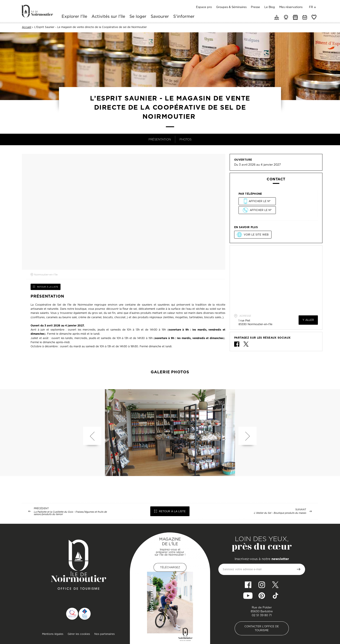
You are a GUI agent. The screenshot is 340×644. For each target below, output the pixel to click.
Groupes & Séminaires (231, 7)
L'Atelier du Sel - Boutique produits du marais (280, 513)
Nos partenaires (105, 634)
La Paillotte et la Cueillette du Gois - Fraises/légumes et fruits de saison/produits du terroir (70, 513)
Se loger (138, 17)
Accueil (27, 27)
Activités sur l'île (108, 17)
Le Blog (270, 7)
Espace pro (204, 7)
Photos (186, 139)
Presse (255, 7)
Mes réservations (291, 7)
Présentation (160, 139)
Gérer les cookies (79, 634)
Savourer (160, 17)
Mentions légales (53, 634)
